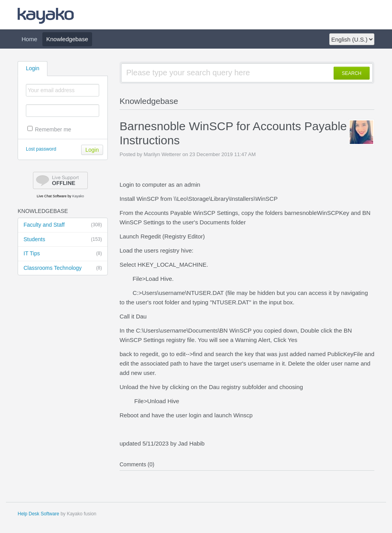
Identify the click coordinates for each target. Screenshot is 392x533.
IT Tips (63, 254)
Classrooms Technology (63, 268)
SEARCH (352, 73)
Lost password (41, 149)
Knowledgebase (67, 39)
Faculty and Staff (63, 225)
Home (29, 39)
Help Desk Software (38, 514)
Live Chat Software (52, 196)
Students (63, 240)
